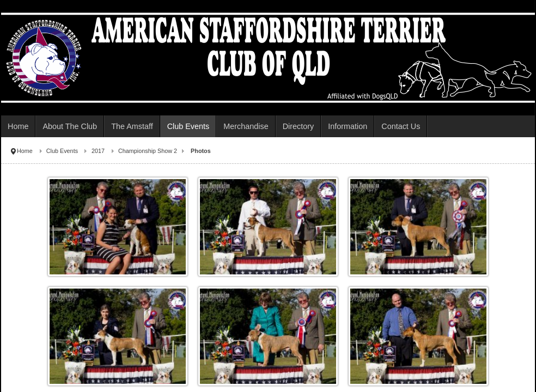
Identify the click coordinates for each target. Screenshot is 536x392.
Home (25, 151)
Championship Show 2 (148, 151)
